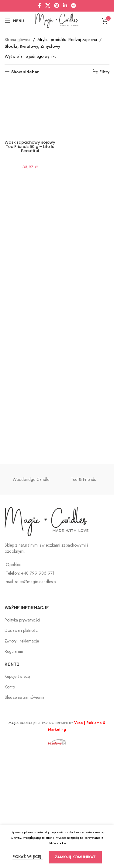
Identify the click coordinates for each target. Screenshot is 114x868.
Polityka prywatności (22, 737)
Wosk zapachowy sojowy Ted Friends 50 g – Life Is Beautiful (30, 552)
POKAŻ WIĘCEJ (28, 857)
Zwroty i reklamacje (22, 758)
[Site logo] (57, 20)
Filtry (104, 72)
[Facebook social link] (40, 6)
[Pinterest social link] (56, 6)
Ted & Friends (83, 596)
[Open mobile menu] (14, 21)
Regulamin (14, 768)
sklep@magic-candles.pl (36, 698)
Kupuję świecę (17, 793)
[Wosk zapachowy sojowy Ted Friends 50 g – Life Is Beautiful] (30, 309)
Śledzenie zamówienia (24, 814)
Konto (10, 803)
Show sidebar (25, 72)
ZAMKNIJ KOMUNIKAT (75, 857)
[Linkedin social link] (65, 6)
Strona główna (17, 40)
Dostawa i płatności (22, 747)
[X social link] (48, 6)
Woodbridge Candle (31, 596)
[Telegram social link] (74, 6)
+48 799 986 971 (38, 690)
